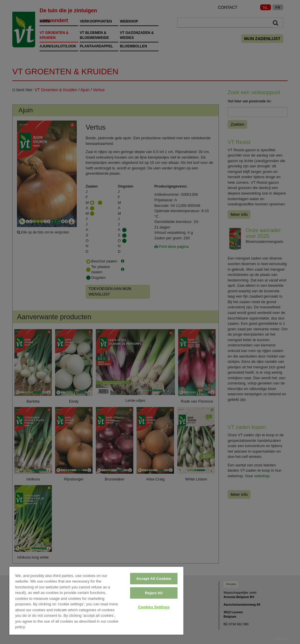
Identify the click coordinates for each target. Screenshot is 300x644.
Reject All (154, 593)
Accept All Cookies (154, 579)
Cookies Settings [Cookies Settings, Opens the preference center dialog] (154, 607)
